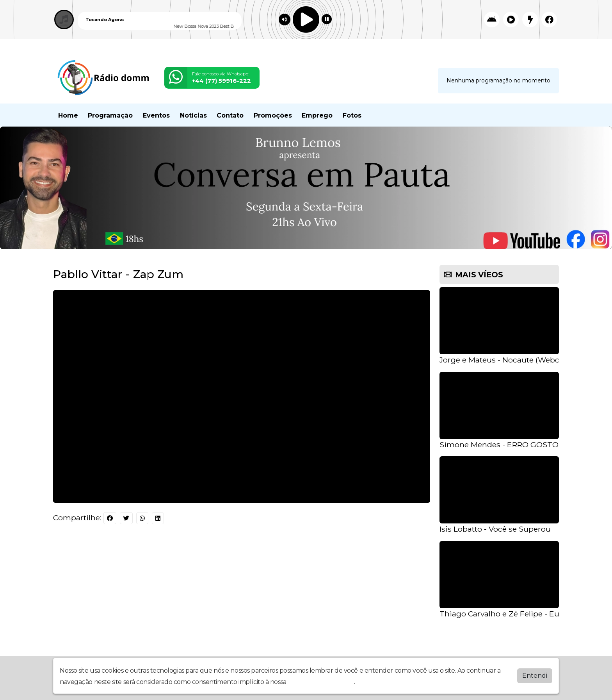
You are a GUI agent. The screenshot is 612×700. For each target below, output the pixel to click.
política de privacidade (321, 682)
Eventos (156, 115)
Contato (230, 115)
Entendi (535, 676)
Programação (110, 115)
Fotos (352, 115)
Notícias (193, 115)
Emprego (317, 115)
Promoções (273, 115)
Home (68, 115)
